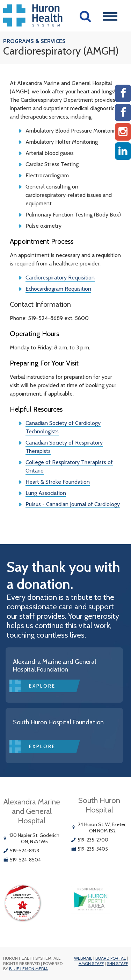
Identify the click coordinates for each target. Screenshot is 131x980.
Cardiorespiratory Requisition (60, 278)
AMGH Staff (91, 963)
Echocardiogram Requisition (58, 289)
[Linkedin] (123, 151)
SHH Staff (117, 963)
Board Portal (111, 958)
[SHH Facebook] (123, 113)
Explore (42, 686)
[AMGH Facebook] (123, 93)
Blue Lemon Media (28, 969)
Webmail (83, 958)
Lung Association (46, 493)
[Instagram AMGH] (123, 132)
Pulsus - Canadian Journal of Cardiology (73, 504)
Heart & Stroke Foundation (58, 482)
